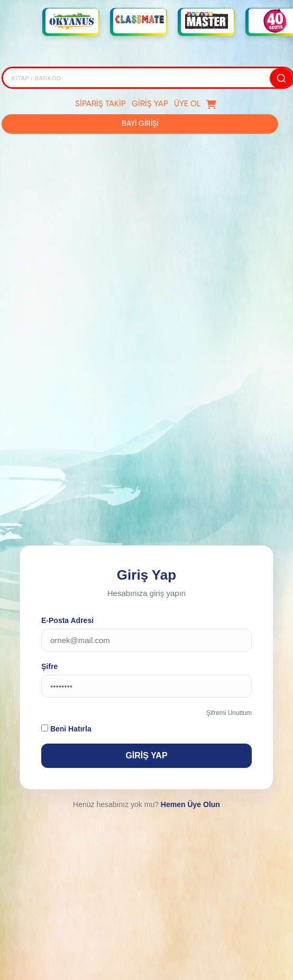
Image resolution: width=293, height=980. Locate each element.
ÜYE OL (187, 104)
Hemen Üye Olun (190, 804)
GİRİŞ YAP (150, 104)
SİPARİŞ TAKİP (100, 104)
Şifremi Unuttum (229, 713)
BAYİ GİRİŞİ (140, 124)
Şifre (49, 666)
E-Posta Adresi (67, 620)
